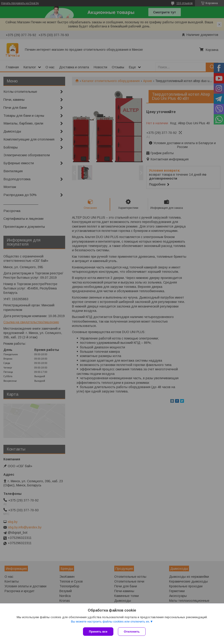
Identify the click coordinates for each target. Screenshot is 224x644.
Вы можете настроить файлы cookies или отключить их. (110, 621)
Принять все (98, 632)
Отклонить (132, 632)
